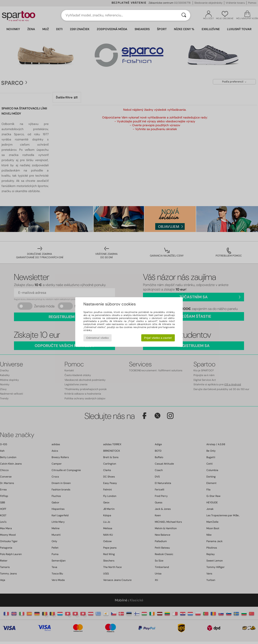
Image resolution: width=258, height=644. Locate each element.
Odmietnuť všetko (98, 338)
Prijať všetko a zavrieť (158, 338)
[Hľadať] (184, 15)
